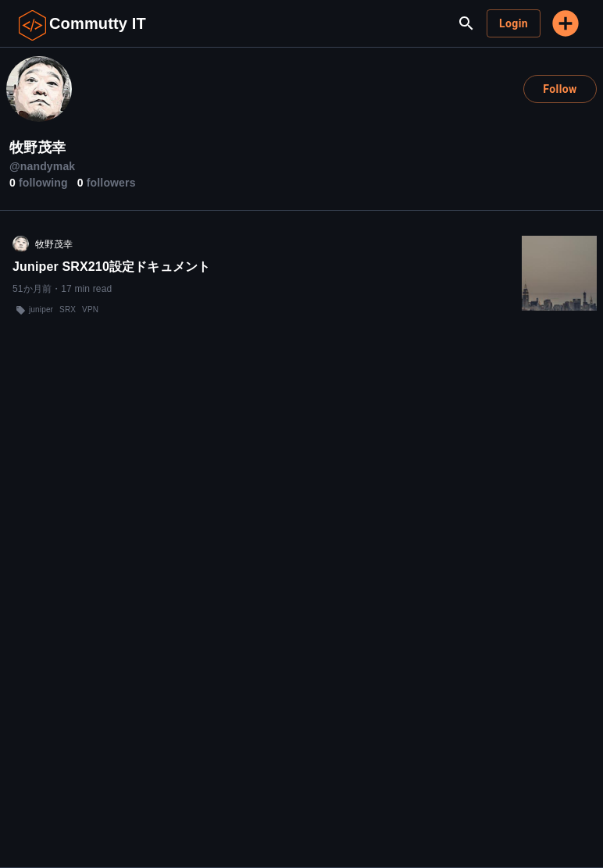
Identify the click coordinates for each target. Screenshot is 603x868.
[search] (466, 23)
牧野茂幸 (54, 244)
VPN (90, 309)
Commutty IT (98, 23)
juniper (41, 309)
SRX (68, 309)
